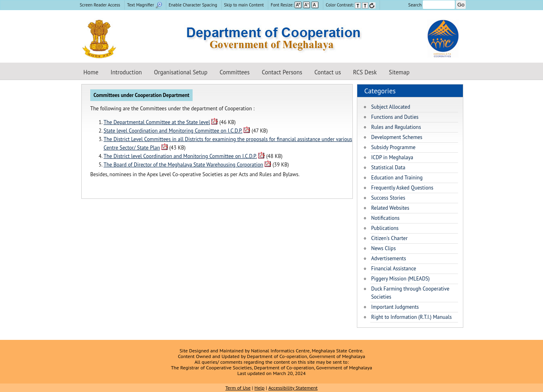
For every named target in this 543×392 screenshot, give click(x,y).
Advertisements (388, 258)
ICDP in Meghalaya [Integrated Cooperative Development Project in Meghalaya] (392, 157)
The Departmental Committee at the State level (157, 122)
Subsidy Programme (393, 147)
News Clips (383, 248)
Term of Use (238, 388)
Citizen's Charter (389, 238)
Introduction (126, 72)
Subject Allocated (391, 107)
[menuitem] (101, 5)
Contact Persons (282, 72)
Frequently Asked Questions (402, 188)
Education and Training (397, 178)
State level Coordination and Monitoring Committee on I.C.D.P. (173, 131)
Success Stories (388, 198)
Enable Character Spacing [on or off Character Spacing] (193, 5)
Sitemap (399, 72)
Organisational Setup (181, 72)
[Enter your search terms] (439, 5)
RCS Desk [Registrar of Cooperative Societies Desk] (365, 72)
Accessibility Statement (293, 388)
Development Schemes (397, 137)
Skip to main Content (244, 5)
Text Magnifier (144, 5)
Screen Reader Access (100, 5)
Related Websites (390, 208)
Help (260, 388)
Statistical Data (388, 168)
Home (91, 72)
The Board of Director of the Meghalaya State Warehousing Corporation (183, 165)
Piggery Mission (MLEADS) (400, 279)
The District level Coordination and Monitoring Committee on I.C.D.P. (180, 156)
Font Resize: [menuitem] (295, 5)
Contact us (328, 72)
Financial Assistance (393, 269)
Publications (385, 228)
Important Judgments (395, 307)
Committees (235, 72)
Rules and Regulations (396, 127)
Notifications (385, 218)
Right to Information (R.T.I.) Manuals (411, 317)
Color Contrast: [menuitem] (351, 5)
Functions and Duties (395, 117)
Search (432, 5)
